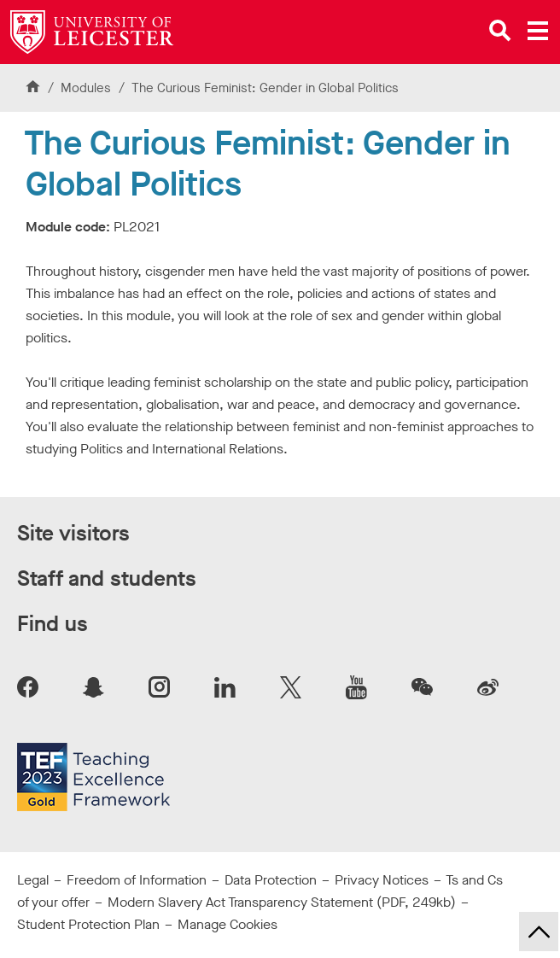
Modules (87, 88)
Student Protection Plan (88, 924)
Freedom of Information (137, 880)
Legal (33, 880)
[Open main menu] (538, 31)
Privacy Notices (382, 880)
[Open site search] (500, 31)
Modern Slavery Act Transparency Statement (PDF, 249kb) (282, 902)
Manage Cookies (227, 924)
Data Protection (271, 880)
